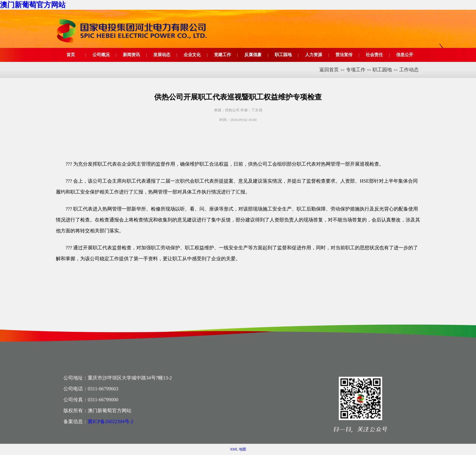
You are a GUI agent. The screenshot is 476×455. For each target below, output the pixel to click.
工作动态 (409, 70)
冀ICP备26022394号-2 (110, 421)
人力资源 (314, 55)
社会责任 (374, 55)
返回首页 (329, 70)
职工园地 (283, 55)
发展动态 (162, 55)
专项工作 (356, 70)
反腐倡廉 (253, 55)
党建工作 (223, 55)
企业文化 (192, 55)
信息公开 (405, 55)
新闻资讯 (131, 55)
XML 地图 (238, 449)
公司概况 (101, 55)
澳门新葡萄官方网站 (33, 5)
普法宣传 (344, 55)
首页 (71, 55)
